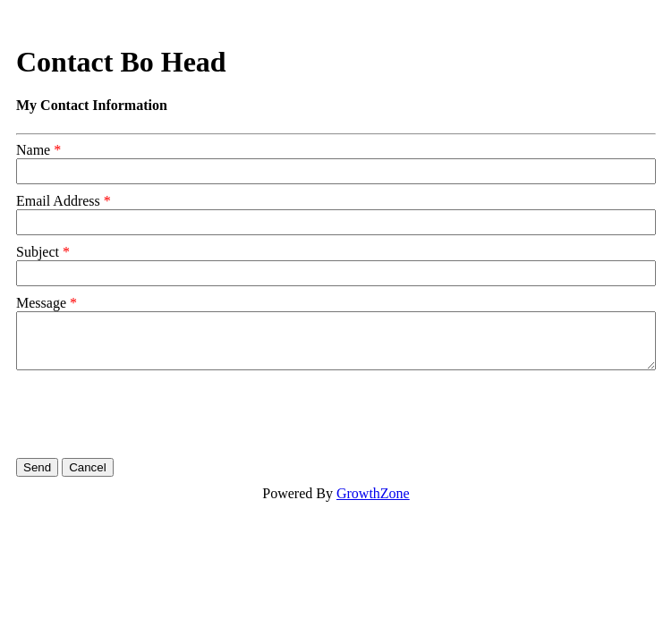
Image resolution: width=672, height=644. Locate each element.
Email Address (58, 201)
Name (33, 150)
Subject (38, 252)
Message (41, 303)
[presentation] (152, 414)
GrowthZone (373, 493)
